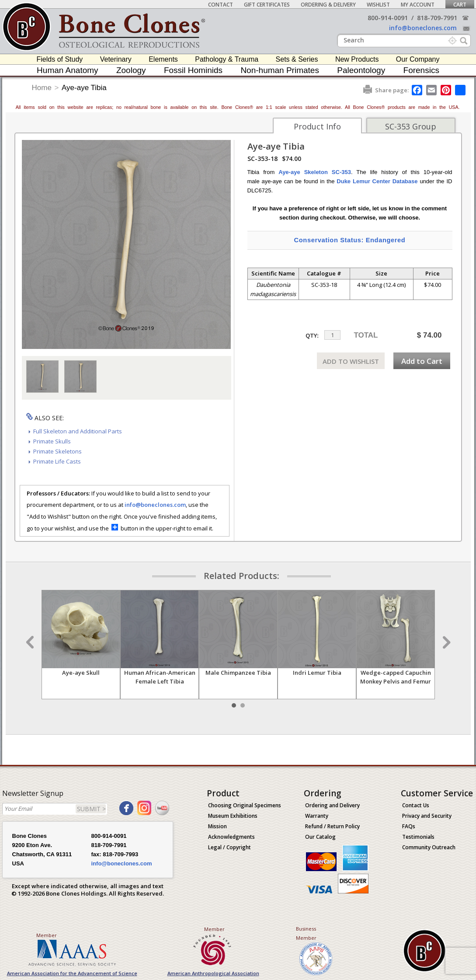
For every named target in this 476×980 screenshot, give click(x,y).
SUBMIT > (91, 809)
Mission (217, 826)
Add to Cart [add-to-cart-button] (422, 361)
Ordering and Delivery (332, 805)
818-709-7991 (437, 18)
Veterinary (116, 59)
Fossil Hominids (193, 70)
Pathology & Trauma (227, 59)
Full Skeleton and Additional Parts (78, 431)
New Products (357, 59)
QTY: (312, 336)
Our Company (418, 59)
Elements (163, 59)
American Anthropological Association (213, 973)
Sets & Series (297, 59)
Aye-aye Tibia (84, 88)
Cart (460, 5)
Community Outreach (429, 847)
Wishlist (378, 5)
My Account (418, 5)
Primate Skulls (52, 441)
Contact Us (416, 805)
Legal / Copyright (229, 847)
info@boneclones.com (423, 28)
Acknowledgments (231, 837)
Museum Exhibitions (233, 816)
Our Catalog (320, 837)
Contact (221, 5)
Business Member (306, 933)
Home (42, 88)
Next (445, 642)
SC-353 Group (411, 126)
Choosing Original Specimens (245, 805)
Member (47, 935)
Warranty (317, 816)
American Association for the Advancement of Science (72, 973)
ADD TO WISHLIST (351, 361)
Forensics (421, 70)
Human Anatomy (67, 70)
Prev (31, 642)
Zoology (131, 70)
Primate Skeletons (57, 451)
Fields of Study (60, 59)
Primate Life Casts (57, 461)
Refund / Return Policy (332, 826)
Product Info (317, 126)
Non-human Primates (280, 70)
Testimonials (418, 837)
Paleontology (361, 70)
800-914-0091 (388, 18)
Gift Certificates (267, 5)
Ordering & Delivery (328, 5)
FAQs (409, 826)
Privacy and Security (427, 816)
